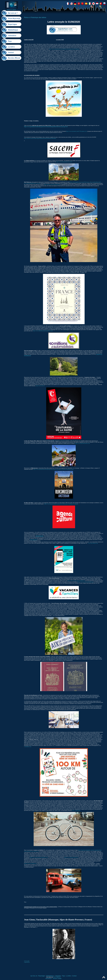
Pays (64, 976)
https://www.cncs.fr (40, 386)
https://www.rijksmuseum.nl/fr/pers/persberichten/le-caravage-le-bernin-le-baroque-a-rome (53, 469)
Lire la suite (27, 961)
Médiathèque (50, 976)
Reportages (42, 976)
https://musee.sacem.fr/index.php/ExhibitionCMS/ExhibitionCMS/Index (40, 138)
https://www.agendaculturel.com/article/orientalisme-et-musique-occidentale (61, 504)
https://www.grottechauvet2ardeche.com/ (39, 857)
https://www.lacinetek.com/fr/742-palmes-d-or (77, 131)
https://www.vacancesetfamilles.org (85, 582)
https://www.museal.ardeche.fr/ (71, 857)
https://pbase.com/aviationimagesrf (52, 184)
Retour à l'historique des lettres (35, 17)
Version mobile (57, 978)
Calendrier (58, 976)
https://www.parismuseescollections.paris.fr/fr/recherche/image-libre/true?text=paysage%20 (46, 127)
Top (104, 977)
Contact (74, 976)
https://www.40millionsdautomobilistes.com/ (43, 331)
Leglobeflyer (27, 962)
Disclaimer (49, 978)
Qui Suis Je (34, 976)
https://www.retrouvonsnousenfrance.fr (76, 581)
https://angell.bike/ (76, 810)
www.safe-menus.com (93, 543)
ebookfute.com (28, 747)
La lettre (69, 976)
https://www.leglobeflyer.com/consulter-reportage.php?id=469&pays (64, 49)
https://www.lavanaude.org (30, 863)
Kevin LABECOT (57, 977)
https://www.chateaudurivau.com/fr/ (64, 162)
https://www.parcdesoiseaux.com (82, 443)
